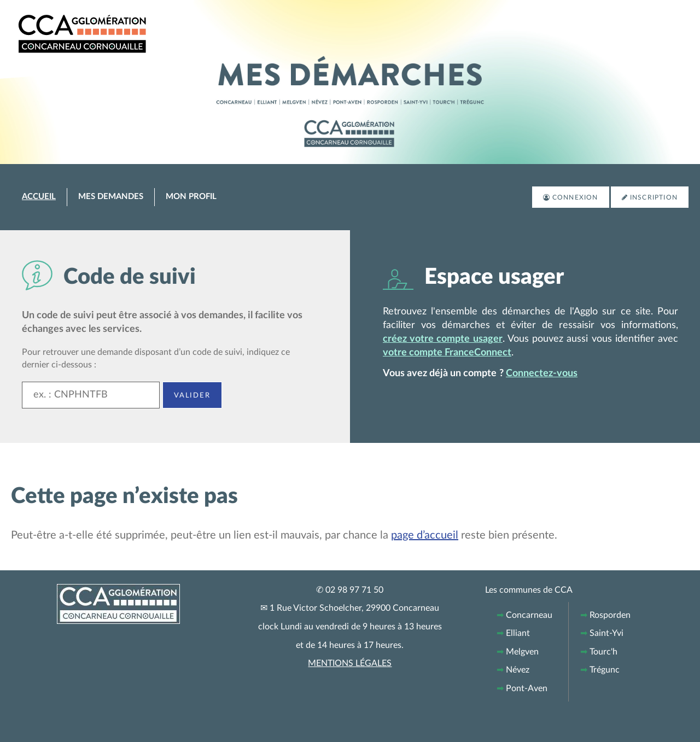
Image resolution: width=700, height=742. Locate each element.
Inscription (654, 197)
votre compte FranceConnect (447, 353)
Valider (192, 395)
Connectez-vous (542, 373)
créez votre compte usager (443, 339)
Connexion (575, 197)
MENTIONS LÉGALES (350, 663)
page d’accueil (425, 535)
